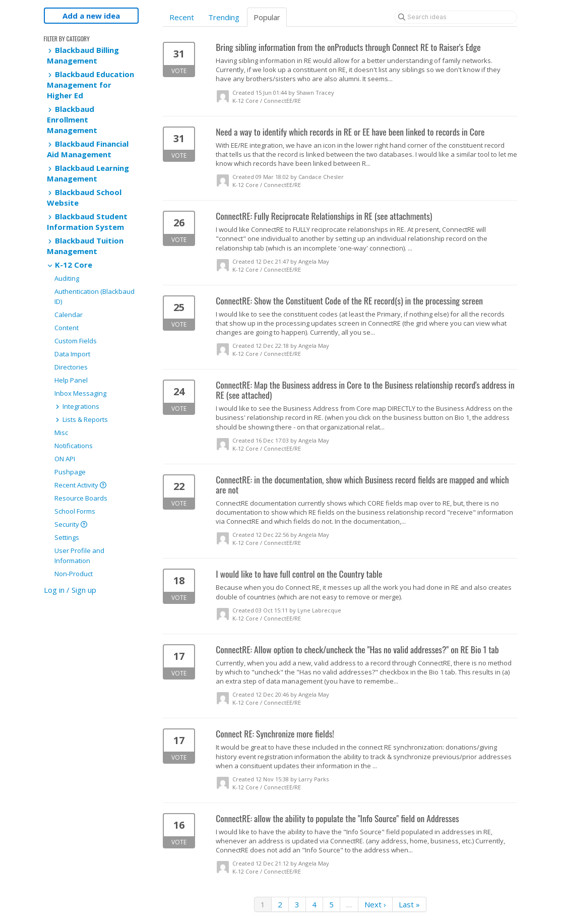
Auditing (67, 278)
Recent (182, 17)
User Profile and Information (79, 556)
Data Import (72, 354)
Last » (409, 904)
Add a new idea (91, 16)
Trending (224, 17)
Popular (267, 17)
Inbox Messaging (80, 393)
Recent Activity (80, 485)
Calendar (69, 315)
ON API (65, 459)
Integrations (77, 406)
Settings (67, 537)
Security (71, 524)
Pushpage (70, 472)
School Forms (75, 511)
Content (67, 328)
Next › (375, 904)
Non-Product (74, 574)
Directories (71, 367)
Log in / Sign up (70, 590)
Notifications (74, 446)
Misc (61, 433)
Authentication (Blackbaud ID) (95, 296)
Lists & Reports (81, 419)
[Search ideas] (456, 17)
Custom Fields (76, 341)
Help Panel (71, 380)
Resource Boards (81, 498)
